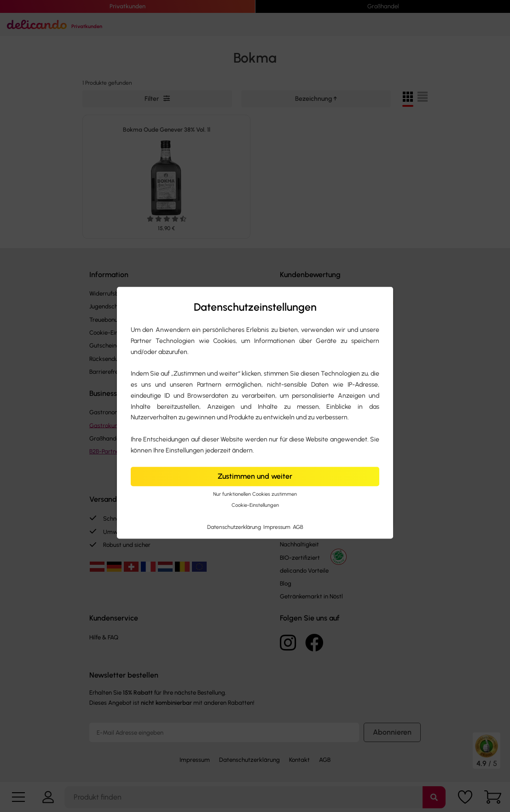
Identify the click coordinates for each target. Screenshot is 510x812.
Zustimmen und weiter (255, 477)
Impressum (278, 527)
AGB (298, 527)
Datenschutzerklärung (235, 527)
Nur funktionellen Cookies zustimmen (255, 494)
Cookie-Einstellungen (255, 506)
